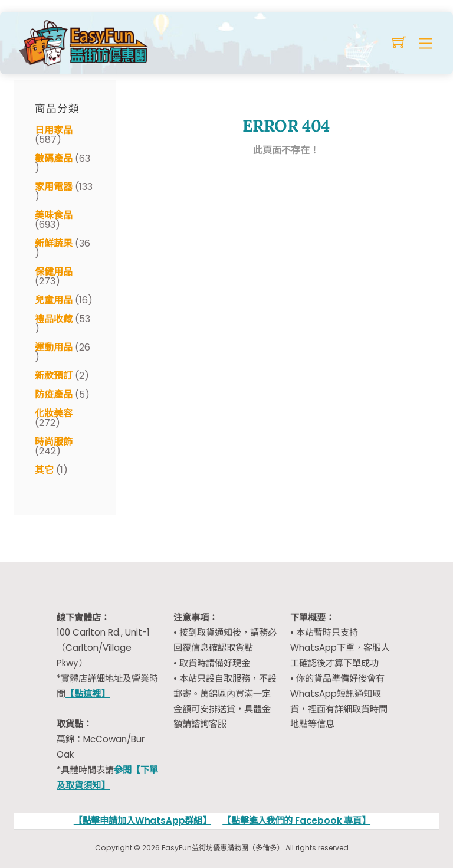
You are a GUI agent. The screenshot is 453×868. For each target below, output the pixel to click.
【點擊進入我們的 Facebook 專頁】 (296, 820)
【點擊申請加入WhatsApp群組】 (142, 820)
